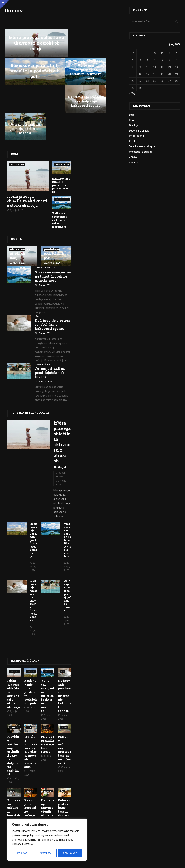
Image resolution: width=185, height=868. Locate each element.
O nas (165, 839)
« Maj (132, 93)
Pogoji (81, 863)
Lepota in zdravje (17, 108)
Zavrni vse (46, 853)
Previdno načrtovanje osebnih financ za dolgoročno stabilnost (14, 702)
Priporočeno (14, 675)
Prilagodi (23, 853)
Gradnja (134, 125)
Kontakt (176, 839)
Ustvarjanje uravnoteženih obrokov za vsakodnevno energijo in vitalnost (48, 768)
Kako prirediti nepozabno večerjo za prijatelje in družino (30, 762)
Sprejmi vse (70, 853)
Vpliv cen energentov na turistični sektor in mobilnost (24, 69)
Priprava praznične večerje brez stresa (48, 691)
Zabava (64, 674)
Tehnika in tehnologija (60, 143)
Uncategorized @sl (140, 152)
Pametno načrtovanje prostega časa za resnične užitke (65, 697)
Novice (16, 182)
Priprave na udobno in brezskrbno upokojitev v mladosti (14, 764)
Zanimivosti (136, 162)
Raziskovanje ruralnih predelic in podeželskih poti (95, 41)
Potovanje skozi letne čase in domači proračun (64, 758)
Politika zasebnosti (97, 863)
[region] (47, 840)
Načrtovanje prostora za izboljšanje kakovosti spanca (65, 69)
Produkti (134, 141)
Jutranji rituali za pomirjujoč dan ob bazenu (106, 72)
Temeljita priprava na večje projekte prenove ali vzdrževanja (31, 698)
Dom (14, 97)
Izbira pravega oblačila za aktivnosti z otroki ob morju (35, 41)
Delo (12, 738)
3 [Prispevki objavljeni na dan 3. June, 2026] (148, 60)
